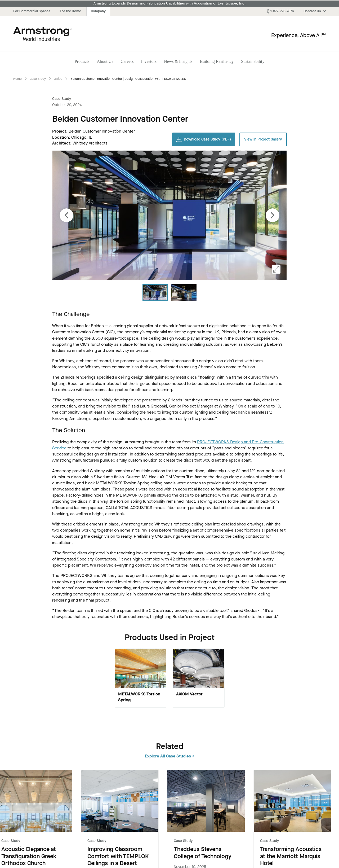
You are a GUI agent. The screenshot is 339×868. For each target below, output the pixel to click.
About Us (105, 61)
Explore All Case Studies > (301, 746)
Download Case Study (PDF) (204, 139)
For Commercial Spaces (32, 11)
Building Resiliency (217, 61)
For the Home (70, 11)
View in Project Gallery (263, 139)
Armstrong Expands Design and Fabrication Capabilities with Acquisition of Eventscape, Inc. (169, 3)
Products (82, 61)
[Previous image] (66, 215)
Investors (149, 61)
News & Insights (178, 61)
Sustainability (253, 61)
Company (98, 11)
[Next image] (273, 215)
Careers (127, 61)
